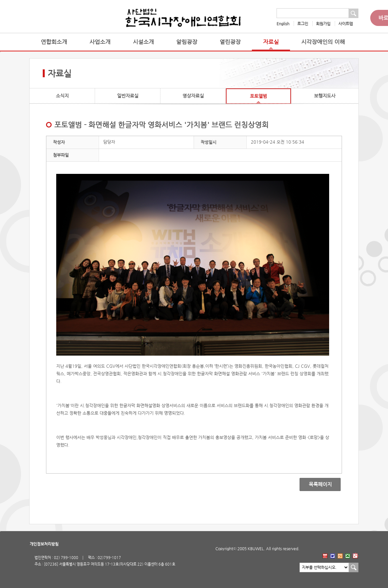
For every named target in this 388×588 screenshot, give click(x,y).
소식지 (62, 96)
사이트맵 (346, 24)
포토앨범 (258, 96)
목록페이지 (315, 484)
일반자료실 (128, 96)
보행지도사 (325, 96)
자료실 (271, 42)
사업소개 (100, 42)
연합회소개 (54, 42)
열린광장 (230, 42)
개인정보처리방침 (44, 544)
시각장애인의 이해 (323, 42)
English (283, 24)
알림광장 (187, 42)
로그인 (303, 24)
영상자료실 (193, 96)
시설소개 (143, 42)
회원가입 (323, 24)
